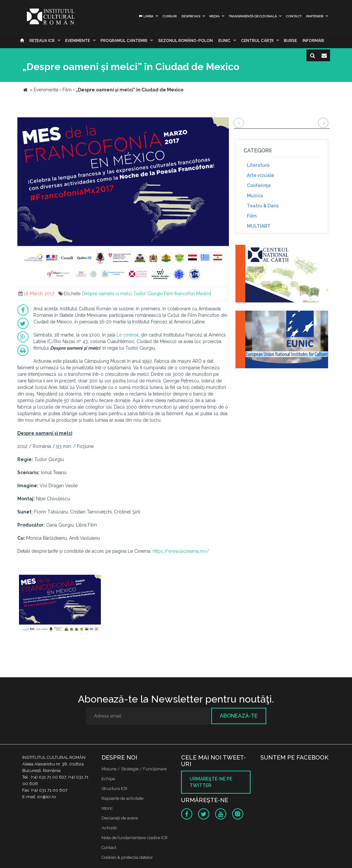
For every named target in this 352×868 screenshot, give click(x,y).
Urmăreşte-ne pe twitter (211, 782)
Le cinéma (128, 335)
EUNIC (224, 41)
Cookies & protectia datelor (127, 857)
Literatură (258, 165)
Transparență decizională (253, 16)
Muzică (255, 196)
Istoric (107, 808)
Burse (290, 41)
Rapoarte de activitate (122, 798)
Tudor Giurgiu (148, 294)
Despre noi (191, 16)
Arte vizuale (260, 175)
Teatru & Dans (263, 206)
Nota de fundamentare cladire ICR (135, 838)
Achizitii (109, 828)
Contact (294, 16)
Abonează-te (239, 716)
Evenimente (78, 41)
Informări (313, 41)
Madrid (204, 294)
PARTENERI (315, 16)
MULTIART (259, 226)
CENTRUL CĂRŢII (257, 41)
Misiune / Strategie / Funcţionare (134, 769)
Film (252, 216)
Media (214, 16)
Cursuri (170, 16)
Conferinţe (259, 185)
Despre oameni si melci (107, 294)
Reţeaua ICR (42, 41)
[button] (223, 123)
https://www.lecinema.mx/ (181, 551)
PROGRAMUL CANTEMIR (124, 41)
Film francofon (179, 294)
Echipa (108, 779)
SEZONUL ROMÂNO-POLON (185, 41)
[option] (60, 605)
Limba (146, 16)
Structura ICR (114, 789)
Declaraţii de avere (120, 818)
